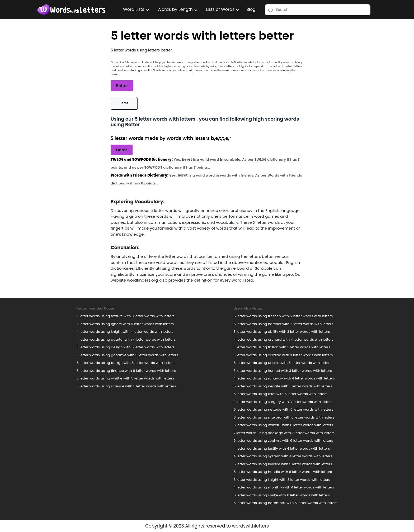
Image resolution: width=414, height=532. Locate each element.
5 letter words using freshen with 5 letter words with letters (283, 316)
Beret (124, 103)
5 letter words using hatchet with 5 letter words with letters (284, 324)
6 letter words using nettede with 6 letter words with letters (284, 409)
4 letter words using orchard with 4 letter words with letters (284, 339)
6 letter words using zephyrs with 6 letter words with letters (283, 441)
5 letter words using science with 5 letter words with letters (126, 386)
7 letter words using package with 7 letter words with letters (284, 433)
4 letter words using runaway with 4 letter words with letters (284, 378)
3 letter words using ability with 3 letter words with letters (282, 332)
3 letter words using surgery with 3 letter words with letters (283, 402)
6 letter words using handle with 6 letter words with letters (283, 472)
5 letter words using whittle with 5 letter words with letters (125, 378)
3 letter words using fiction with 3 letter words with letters (282, 347)
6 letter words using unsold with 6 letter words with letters (283, 363)
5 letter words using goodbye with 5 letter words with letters (127, 355)
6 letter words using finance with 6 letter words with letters (126, 371)
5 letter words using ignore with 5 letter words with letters (125, 324)
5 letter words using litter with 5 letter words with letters (281, 394)
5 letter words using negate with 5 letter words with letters (283, 386)
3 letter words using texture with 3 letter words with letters (126, 316)
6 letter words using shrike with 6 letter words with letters (282, 495)
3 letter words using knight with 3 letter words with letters (282, 480)
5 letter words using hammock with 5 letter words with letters (286, 503)
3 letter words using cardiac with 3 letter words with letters (283, 355)
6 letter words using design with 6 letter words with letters (126, 363)
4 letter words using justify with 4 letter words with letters (282, 448)
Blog (251, 9)
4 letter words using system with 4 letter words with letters (283, 456)
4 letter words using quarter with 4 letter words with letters (126, 339)
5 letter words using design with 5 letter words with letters (126, 347)
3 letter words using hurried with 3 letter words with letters (283, 371)
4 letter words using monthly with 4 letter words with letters (284, 487)
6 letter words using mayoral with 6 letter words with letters (284, 417)
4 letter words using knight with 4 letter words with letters (125, 332)
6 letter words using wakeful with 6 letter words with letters (283, 425)
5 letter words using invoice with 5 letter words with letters (283, 464)
